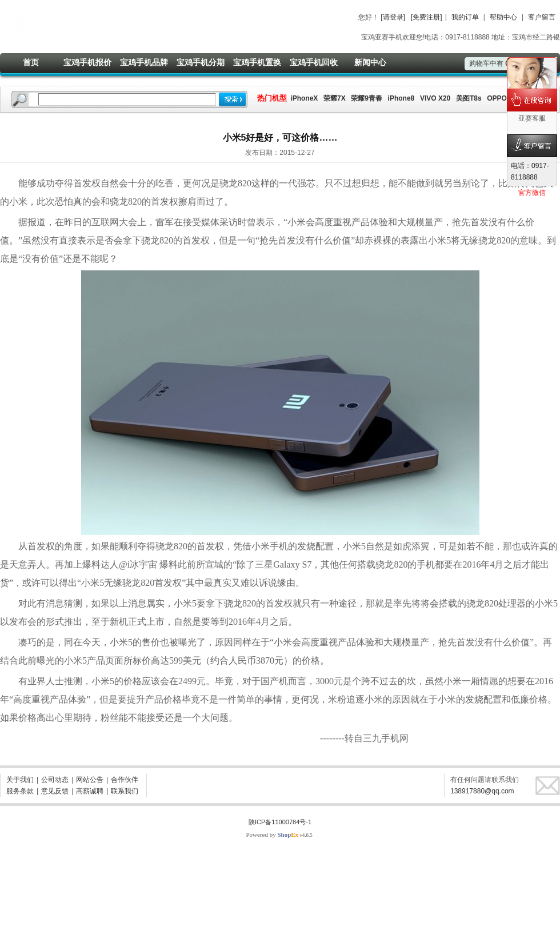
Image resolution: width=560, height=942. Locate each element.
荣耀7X (335, 98)
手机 (426, 564)
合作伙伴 (125, 780)
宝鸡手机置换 (257, 62)
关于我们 (20, 780)
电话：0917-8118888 (530, 171)
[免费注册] (427, 17)
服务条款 (20, 791)
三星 (264, 564)
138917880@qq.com (482, 791)
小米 (18, 201)
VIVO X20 (435, 98)
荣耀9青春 (367, 98)
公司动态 (55, 780)
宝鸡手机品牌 (144, 62)
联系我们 (125, 791)
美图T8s (469, 98)
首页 (31, 62)
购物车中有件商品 (501, 63)
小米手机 (270, 546)
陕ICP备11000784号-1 (280, 822)
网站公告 (90, 780)
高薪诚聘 (90, 791)
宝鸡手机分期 (201, 62)
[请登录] (393, 17)
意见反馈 (55, 791)
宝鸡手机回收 (314, 62)
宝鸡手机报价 (87, 62)
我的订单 (465, 17)
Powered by (272, 835)
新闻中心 (370, 62)
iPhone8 (401, 98)
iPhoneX (303, 98)
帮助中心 (503, 17)
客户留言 (542, 17)
